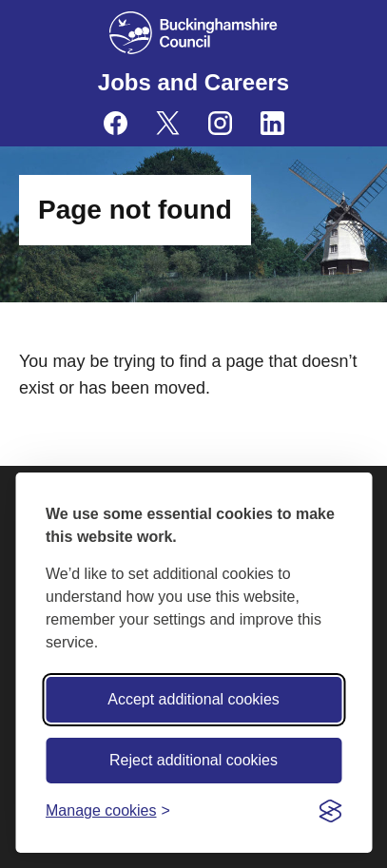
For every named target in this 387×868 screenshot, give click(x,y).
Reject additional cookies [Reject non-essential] (193, 760)
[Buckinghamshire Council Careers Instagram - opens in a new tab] (220, 123)
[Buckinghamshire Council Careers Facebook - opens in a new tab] (116, 123)
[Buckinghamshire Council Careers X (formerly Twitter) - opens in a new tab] (168, 123)
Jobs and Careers (193, 82)
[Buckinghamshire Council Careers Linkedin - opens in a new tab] (272, 123)
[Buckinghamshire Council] (193, 33)
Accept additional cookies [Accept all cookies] (193, 699)
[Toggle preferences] (108, 810)
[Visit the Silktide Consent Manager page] (330, 811)
